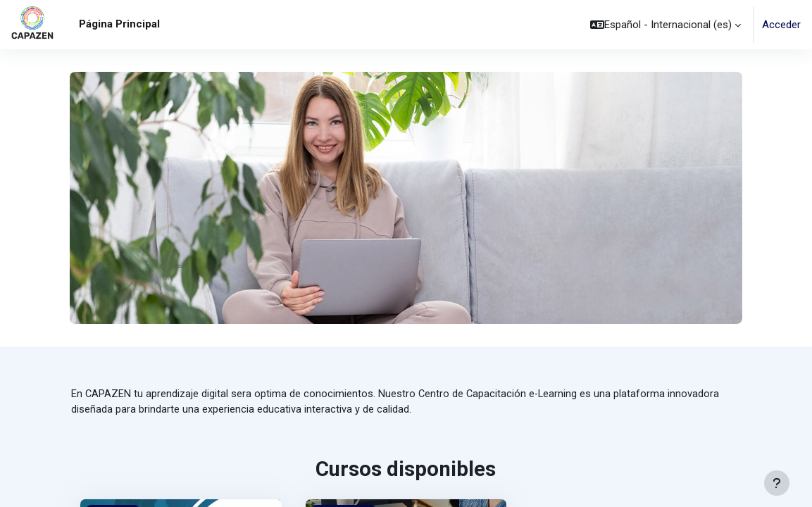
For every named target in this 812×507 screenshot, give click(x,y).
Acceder (781, 25)
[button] (666, 25)
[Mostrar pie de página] (777, 483)
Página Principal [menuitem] (119, 24)
